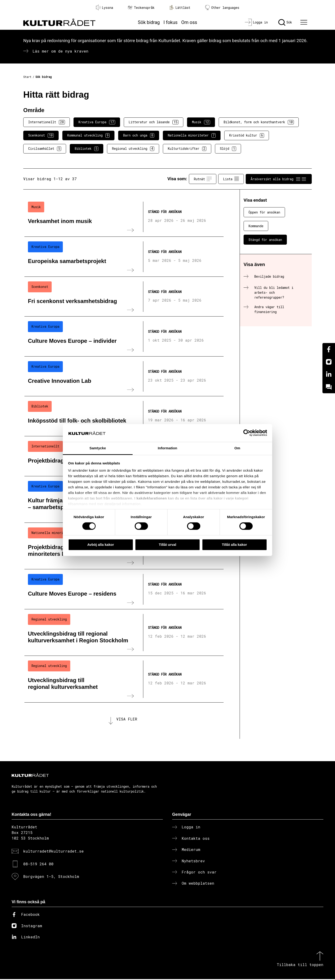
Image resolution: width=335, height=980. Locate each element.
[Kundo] (329, 387)
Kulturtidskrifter (187, 149)
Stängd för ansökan (265, 240)
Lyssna (104, 7)
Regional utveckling (133, 149)
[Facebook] (329, 349)
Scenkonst (41, 135)
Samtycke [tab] (98, 448)
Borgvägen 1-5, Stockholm (51, 877)
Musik (201, 122)
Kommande (256, 226)
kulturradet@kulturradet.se (54, 852)
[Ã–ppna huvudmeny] (305, 22)
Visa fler (127, 719)
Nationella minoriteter (192, 135)
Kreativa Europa (97, 122)
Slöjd (228, 149)
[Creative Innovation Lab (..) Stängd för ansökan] (124, 377)
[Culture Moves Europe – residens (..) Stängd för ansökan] (124, 589)
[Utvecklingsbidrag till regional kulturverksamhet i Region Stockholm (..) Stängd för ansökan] (124, 633)
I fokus (171, 22)
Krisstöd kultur (247, 135)
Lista (231, 179)
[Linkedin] (329, 374)
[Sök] (285, 22)
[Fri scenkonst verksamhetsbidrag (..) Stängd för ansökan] (124, 297)
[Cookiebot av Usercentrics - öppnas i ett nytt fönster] (247, 433)
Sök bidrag (149, 22)
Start (27, 77)
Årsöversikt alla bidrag (279, 179)
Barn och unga (139, 135)
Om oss (189, 22)
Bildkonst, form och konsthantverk (259, 122)
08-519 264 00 (38, 865)
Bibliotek (87, 149)
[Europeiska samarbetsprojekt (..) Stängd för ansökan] (124, 257)
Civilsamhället (45, 149)
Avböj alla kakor (101, 545)
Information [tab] (167, 448)
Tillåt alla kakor (234, 545)
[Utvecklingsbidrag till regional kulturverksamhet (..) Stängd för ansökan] (124, 679)
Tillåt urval (168, 545)
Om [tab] (237, 448)
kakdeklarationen (152, 498)
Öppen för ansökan (264, 212)
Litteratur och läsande (154, 122)
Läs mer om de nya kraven (60, 51)
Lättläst (180, 7)
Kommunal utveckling (88, 135)
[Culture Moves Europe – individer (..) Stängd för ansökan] (124, 337)
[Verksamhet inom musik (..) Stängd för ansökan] (124, 217)
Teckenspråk (141, 8)
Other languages (222, 8)
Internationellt (47, 122)
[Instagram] (329, 362)
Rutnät (203, 179)
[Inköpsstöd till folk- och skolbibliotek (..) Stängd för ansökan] (124, 416)
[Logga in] (256, 22)
